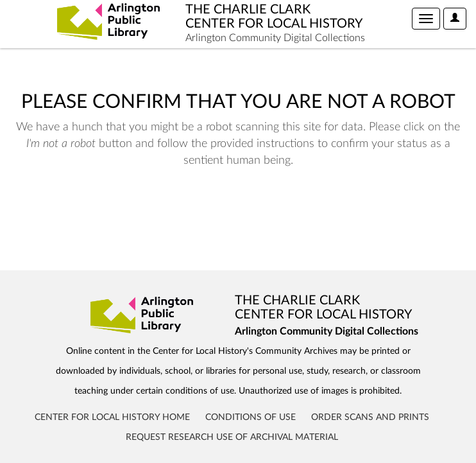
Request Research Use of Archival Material (232, 437)
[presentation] (117, 209)
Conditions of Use (251, 417)
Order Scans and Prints (370, 417)
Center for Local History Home (112, 417)
